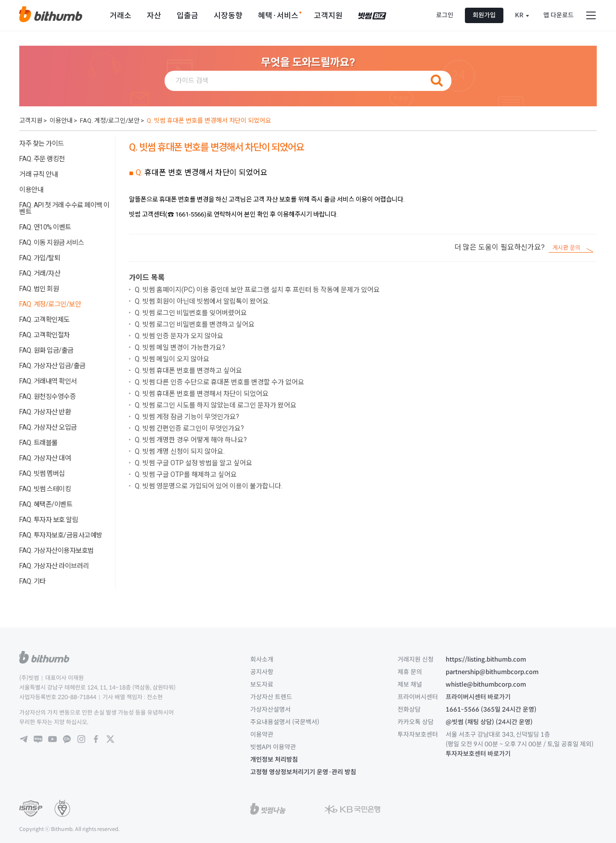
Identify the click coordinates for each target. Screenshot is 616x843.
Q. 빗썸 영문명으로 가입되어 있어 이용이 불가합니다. (209, 486)
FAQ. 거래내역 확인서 (48, 381)
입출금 (187, 16)
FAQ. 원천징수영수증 (47, 396)
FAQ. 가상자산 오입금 (48, 427)
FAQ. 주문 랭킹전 (42, 159)
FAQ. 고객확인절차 (45, 335)
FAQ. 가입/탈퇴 (40, 258)
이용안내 (61, 121)
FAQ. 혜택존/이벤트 (46, 504)
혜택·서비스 (278, 16)
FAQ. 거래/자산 (40, 273)
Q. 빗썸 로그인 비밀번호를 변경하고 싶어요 (195, 324)
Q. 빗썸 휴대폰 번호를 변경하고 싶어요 (188, 370)
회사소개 (262, 659)
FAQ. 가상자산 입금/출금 (52, 366)
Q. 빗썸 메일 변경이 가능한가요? (180, 347)
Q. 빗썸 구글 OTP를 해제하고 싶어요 (186, 474)
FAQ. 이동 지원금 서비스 (52, 243)
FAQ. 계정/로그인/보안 (110, 121)
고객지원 (328, 16)
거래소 (121, 16)
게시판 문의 (566, 248)
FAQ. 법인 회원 (39, 289)
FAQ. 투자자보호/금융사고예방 (61, 535)
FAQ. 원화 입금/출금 (46, 350)
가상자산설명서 (270, 709)
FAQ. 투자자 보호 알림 (49, 520)
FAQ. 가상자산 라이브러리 (54, 566)
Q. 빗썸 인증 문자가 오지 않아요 (179, 336)
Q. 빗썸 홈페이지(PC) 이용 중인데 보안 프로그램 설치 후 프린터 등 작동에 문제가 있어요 (257, 290)
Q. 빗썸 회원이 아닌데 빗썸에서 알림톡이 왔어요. (202, 301)
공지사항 (262, 672)
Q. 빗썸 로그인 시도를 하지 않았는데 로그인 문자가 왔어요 (216, 405)
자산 (154, 16)
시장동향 (228, 16)
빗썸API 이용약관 (273, 747)
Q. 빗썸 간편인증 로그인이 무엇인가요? (189, 428)
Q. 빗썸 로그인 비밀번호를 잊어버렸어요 (191, 313)
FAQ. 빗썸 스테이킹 (45, 489)
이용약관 (262, 734)
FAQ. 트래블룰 (38, 443)
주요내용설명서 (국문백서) (285, 722)
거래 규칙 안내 (38, 174)
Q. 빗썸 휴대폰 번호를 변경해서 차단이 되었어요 (209, 121)
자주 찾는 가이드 (42, 143)
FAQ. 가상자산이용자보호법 (57, 550)
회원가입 (484, 15)
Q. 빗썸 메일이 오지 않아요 (172, 359)
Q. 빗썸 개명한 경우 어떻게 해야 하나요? (191, 440)
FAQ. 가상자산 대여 (45, 458)
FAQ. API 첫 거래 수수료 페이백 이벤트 (64, 208)
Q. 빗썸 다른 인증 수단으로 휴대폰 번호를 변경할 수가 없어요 (219, 382)
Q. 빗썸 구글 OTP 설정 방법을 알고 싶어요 (193, 463)
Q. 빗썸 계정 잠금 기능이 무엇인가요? (187, 417)
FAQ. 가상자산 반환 (45, 412)
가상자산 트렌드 (271, 697)
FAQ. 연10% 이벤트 (45, 227)
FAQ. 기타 (32, 581)
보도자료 (262, 684)
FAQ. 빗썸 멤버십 (42, 473)
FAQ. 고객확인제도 (45, 319)
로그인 (445, 15)
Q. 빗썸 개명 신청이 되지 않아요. (180, 451)
